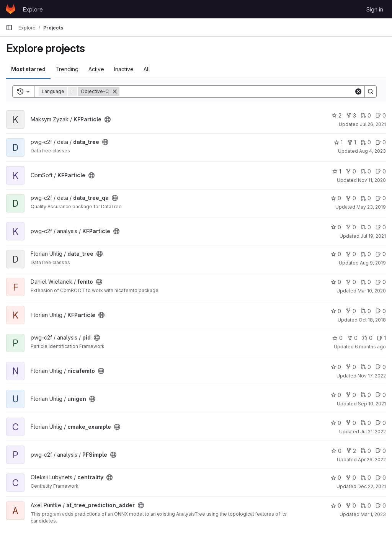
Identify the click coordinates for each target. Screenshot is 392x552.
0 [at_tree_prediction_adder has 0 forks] (351, 505)
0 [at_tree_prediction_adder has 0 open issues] (381, 505)
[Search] (237, 91)
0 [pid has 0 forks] (352, 338)
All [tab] (147, 69)
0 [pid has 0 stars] (337, 338)
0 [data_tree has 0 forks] (351, 254)
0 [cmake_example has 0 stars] (336, 423)
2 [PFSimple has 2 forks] (351, 451)
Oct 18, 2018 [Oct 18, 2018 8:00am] (372, 320)
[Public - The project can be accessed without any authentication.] (108, 119)
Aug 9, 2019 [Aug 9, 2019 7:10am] (373, 263)
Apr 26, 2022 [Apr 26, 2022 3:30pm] (372, 460)
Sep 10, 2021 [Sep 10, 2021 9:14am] (372, 404)
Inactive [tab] (124, 69)
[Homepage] (11, 9)
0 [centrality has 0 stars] (336, 478)
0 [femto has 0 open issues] (381, 282)
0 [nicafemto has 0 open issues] (381, 367)
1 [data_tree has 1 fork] (352, 142)
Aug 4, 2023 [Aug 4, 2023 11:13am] (372, 151)
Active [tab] (96, 69)
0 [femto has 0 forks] (351, 282)
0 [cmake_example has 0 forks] (351, 423)
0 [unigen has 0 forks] (351, 395)
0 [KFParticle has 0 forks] (351, 171)
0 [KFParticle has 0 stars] (336, 227)
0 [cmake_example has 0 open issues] (381, 423)
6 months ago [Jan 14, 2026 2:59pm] (370, 347)
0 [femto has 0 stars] (336, 282)
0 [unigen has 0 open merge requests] (366, 395)
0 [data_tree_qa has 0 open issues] (381, 198)
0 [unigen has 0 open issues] (381, 395)
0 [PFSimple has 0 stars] (336, 451)
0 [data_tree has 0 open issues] (381, 142)
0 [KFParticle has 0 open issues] (381, 115)
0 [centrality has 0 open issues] (381, 478)
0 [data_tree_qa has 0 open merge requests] (366, 198)
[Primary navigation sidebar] (9, 28)
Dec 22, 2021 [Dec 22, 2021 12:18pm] (372, 486)
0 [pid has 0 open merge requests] (367, 338)
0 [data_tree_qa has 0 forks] (351, 198)
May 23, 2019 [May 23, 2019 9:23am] (371, 207)
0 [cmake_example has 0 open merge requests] (366, 423)
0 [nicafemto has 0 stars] (336, 367)
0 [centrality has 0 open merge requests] (366, 478)
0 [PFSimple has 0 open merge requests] (366, 451)
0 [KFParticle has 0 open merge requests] (366, 115)
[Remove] (115, 91)
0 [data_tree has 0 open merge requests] (366, 142)
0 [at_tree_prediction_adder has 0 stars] (336, 505)
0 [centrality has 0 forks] (351, 478)
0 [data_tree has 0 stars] (336, 254)
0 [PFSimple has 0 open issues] (381, 451)
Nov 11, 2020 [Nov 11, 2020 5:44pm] (372, 180)
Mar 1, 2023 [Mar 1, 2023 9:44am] (373, 514)
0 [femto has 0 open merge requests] (366, 282)
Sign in (375, 9)
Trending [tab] (67, 69)
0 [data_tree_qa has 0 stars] (336, 198)
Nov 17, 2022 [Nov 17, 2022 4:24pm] (372, 376)
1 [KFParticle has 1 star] (337, 171)
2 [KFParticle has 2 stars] (336, 115)
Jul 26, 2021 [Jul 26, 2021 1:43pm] (373, 124)
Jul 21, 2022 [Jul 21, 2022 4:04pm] (373, 432)
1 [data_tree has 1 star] (338, 142)
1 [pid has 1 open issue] (381, 338)
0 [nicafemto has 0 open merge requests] (366, 367)
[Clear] (358, 91)
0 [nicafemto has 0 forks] (351, 367)
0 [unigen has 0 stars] (336, 395)
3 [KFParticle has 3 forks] (351, 115)
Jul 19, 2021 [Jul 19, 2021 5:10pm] (373, 236)
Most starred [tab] (28, 69)
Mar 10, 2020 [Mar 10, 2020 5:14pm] (372, 291)
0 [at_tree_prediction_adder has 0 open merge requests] (366, 505)
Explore (33, 9)
